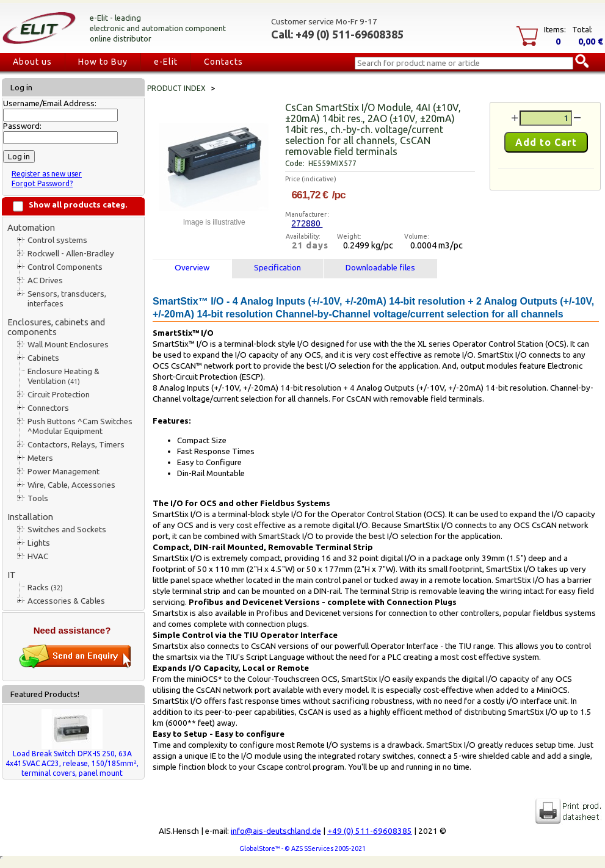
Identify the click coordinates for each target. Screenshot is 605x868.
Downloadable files (380, 268)
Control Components (65, 267)
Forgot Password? (42, 183)
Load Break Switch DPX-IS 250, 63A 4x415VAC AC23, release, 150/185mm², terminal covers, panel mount (72, 763)
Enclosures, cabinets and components (56, 327)
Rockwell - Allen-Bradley (71, 254)
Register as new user (47, 174)
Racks (45, 588)
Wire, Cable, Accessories (71, 485)
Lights (39, 543)
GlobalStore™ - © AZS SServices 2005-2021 (302, 848)
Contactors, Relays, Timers (76, 445)
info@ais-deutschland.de (276, 831)
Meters (40, 458)
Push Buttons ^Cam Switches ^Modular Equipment (80, 426)
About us (32, 62)
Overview (192, 268)
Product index (176, 88)
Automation (31, 227)
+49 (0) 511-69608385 (370, 831)
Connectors (48, 408)
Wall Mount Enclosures (68, 345)
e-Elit (166, 62)
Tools (38, 498)
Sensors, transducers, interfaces (67, 299)
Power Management (63, 472)
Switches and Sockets (67, 530)
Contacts (223, 62)
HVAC (38, 556)
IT (12, 575)
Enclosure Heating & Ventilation (63, 376)
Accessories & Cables (66, 601)
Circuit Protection (59, 395)
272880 (307, 223)
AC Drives (45, 280)
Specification (277, 268)
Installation (30, 517)
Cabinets (43, 358)
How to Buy (103, 62)
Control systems (57, 240)
